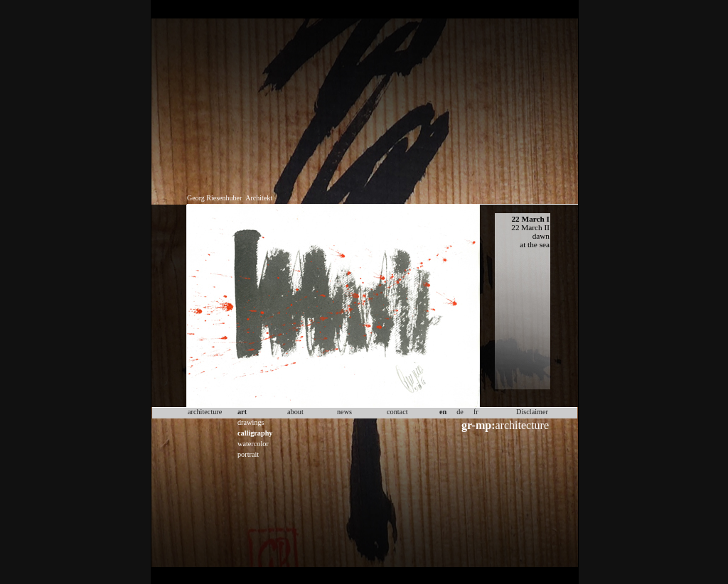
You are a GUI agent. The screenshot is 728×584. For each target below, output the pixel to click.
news (344, 412)
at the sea (535, 244)
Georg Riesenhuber (214, 198)
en (443, 412)
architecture (505, 425)
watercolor (253, 444)
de (460, 412)
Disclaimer (532, 412)
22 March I (530, 219)
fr (476, 412)
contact (397, 412)
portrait (248, 454)
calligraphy (255, 433)
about (295, 412)
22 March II (530, 227)
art (242, 412)
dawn (541, 236)
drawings (251, 422)
